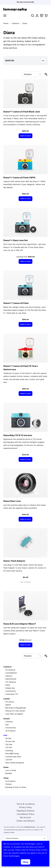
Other (6, 778)
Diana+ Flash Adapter (14, 561)
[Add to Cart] (26, 136)
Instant (7, 719)
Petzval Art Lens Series (15, 711)
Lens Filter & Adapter (14, 714)
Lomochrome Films (13, 757)
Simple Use (10, 688)
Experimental (11, 679)
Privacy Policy (26, 807)
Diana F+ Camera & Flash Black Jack (22, 112)
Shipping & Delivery (26, 811)
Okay (26, 862)
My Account (26, 817)
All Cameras (10, 670)
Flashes (9, 784)
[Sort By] (33, 74)
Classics (9, 676)
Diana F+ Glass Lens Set (16, 240)
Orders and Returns (26, 821)
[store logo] (26, 9)
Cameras (16, 23)
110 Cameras (11, 682)
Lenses (7, 699)
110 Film (9, 747)
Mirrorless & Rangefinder (16, 708)
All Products (10, 731)
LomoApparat (11, 673)
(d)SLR (8, 705)
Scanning (9, 751)
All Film (8, 738)
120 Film (9, 745)
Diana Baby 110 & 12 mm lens (18, 435)
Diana (8, 685)
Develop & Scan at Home (16, 787)
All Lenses (10, 702)
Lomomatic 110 (12, 694)
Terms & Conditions (26, 804)
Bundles (9, 773)
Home (6, 23)
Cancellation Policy (26, 814)
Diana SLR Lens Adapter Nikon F (20, 624)
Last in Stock (11, 770)
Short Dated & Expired (15, 763)
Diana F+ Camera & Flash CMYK (19, 178)
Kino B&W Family (12, 754)
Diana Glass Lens (12, 501)
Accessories (11, 691)
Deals (6, 767)
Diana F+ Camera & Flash (16, 303)
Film (7, 725)
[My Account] (37, 16)
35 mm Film (10, 741)
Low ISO (9, 760)
